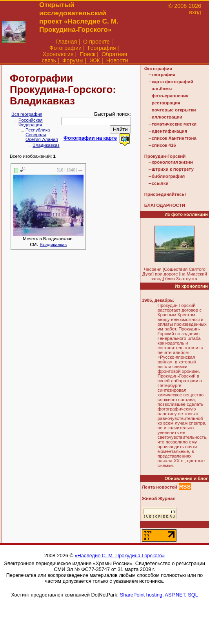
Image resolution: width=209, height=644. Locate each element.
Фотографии (65, 48)
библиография (168, 176)
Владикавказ (46, 145)
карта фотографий (173, 82)
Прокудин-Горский (165, 156)
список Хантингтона (174, 138)
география (164, 75)
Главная (66, 42)
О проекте (96, 42)
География (102, 48)
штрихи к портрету (173, 169)
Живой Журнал (159, 498)
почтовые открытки (174, 110)
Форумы (73, 60)
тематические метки (174, 124)
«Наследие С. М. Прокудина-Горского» (120, 556)
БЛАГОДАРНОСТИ (165, 205)
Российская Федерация (31, 122)
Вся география (27, 114)
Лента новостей (160, 487)
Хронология (58, 54)
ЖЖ (95, 60)
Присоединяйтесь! (165, 194)
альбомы (162, 89)
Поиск (87, 54)
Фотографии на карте (90, 138)
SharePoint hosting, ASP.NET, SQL (159, 595)
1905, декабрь (157, 300)
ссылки (160, 183)
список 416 (164, 145)
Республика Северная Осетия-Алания (42, 135)
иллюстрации (167, 117)
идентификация (170, 131)
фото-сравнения (170, 96)
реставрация (166, 103)
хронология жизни (172, 162)
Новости (117, 60)
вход (195, 12)
